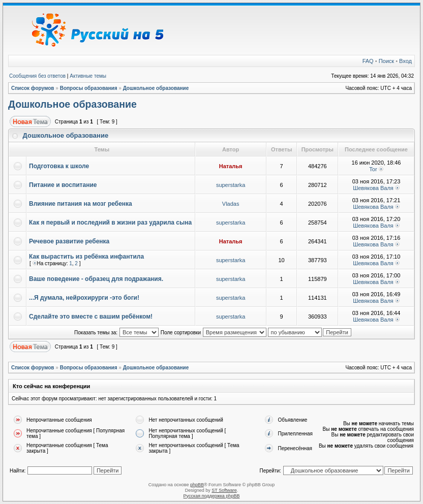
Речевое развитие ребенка (69, 241)
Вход (405, 61)
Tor (373, 169)
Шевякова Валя (373, 188)
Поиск (386, 61)
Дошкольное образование (156, 88)
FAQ (368, 61)
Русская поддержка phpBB (212, 496)
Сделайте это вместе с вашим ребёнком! (91, 317)
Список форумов (33, 88)
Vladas (231, 204)
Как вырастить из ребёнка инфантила (86, 257)
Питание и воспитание (63, 185)
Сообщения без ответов (37, 76)
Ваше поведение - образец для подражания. (96, 279)
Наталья (231, 166)
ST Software (224, 490)
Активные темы (88, 76)
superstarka (231, 185)
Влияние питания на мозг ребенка (81, 204)
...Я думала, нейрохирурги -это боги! (84, 298)
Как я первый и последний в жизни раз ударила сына (110, 223)
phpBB (197, 485)
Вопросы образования (89, 88)
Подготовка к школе (59, 166)
